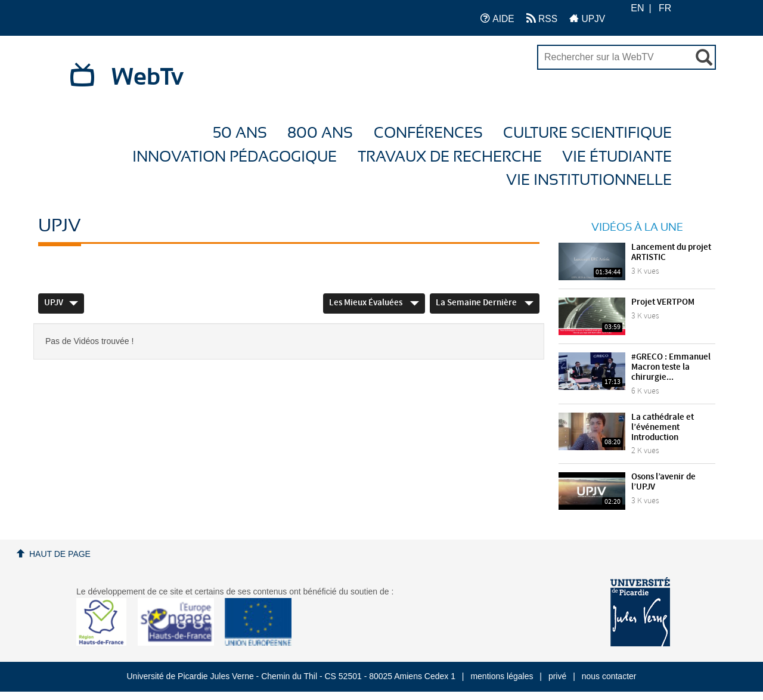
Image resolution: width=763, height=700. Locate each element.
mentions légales (502, 676)
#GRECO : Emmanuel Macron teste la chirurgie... (671, 367)
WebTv (148, 78)
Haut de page (60, 554)
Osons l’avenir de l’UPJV (663, 482)
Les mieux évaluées (374, 303)
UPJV (587, 18)
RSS (542, 18)
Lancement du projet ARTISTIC (671, 253)
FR (665, 8)
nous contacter (609, 676)
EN (637, 8)
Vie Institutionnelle (589, 180)
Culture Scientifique (587, 133)
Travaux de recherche (450, 157)
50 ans (240, 133)
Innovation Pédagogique (235, 157)
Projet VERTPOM (663, 302)
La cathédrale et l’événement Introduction (663, 428)
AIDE (497, 18)
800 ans (320, 133)
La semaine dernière (485, 303)
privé (557, 676)
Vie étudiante (617, 157)
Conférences (428, 133)
